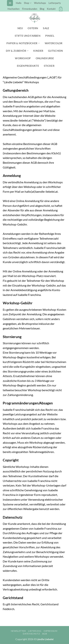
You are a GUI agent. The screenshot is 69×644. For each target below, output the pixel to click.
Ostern (33, 28)
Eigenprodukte (28, 66)
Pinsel (50, 36)
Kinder (38, 51)
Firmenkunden (30, 9)
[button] (10, 3)
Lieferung (35, 631)
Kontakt (51, 9)
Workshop (23, 58)
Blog (42, 9)
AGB (45, 634)
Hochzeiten (14, 9)
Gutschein (56, 51)
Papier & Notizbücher (23, 43)
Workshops (40, 3)
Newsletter (18, 631)
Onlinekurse (45, 58)
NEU (20, 28)
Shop (28, 3)
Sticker (49, 66)
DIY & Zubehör (17, 51)
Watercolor (54, 43)
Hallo (19, 3)
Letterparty (55, 3)
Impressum (51, 631)
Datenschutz (31, 634)
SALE (46, 28)
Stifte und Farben (28, 36)
